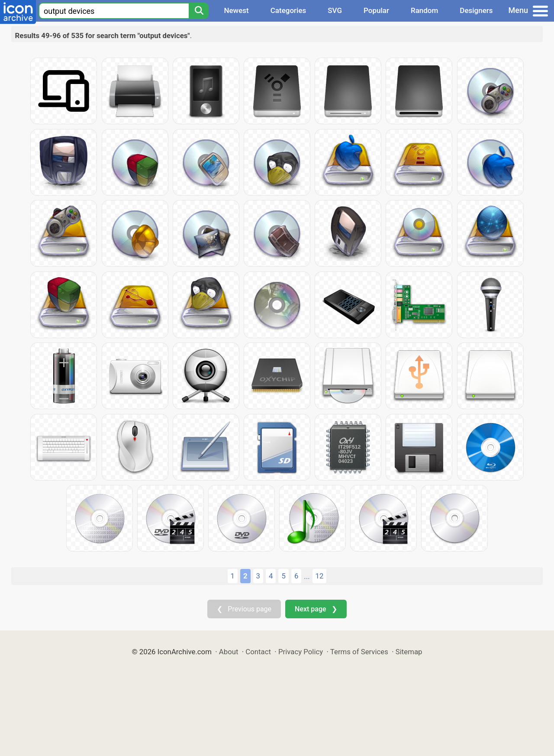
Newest (236, 10)
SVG (335, 10)
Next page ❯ (316, 609)
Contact (258, 652)
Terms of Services (359, 652)
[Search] (199, 11)
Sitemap (409, 652)
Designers (476, 10)
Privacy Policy (301, 652)
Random (424, 10)
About (229, 652)
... (307, 576)
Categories (288, 10)
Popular (376, 10)
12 (320, 576)
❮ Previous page (244, 609)
